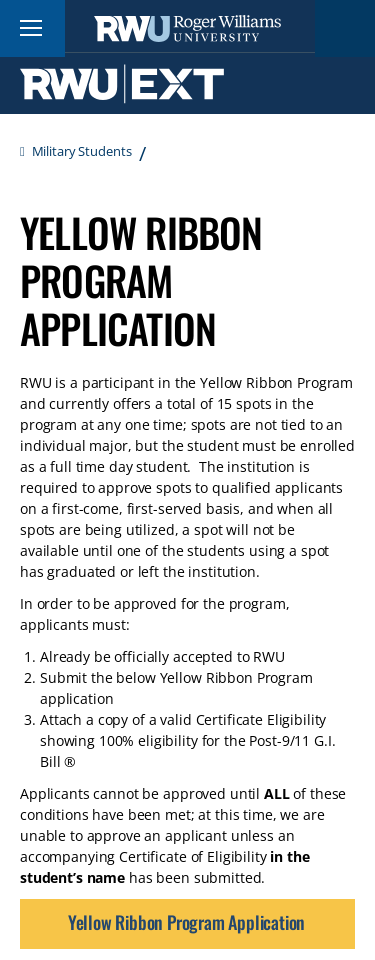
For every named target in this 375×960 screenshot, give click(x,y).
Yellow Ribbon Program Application (186, 922)
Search (345, 28)
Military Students (82, 151)
